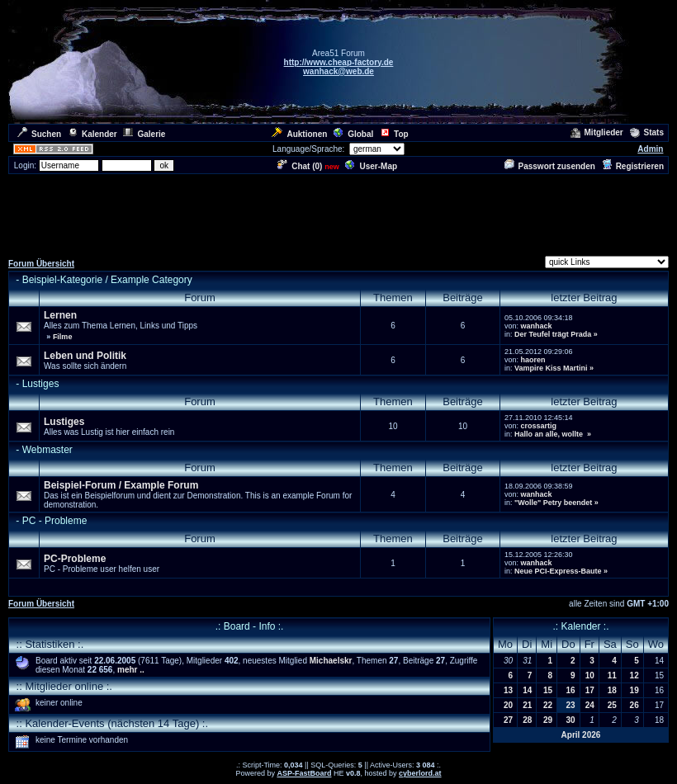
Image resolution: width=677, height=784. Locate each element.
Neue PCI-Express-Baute (558, 571)
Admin (650, 149)
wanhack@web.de (338, 71)
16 (571, 690)
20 (508, 705)
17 (590, 690)
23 (571, 705)
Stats (647, 132)
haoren (533, 360)
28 (527, 720)
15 (548, 690)
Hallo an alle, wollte (550, 434)
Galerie (144, 134)
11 (612, 675)
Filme (63, 337)
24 (590, 705)
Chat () (300, 166)
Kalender (92, 134)
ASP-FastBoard (304, 773)
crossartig (538, 426)
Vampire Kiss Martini (551, 368)
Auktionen (299, 134)
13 (508, 690)
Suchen (39, 134)
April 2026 (581, 735)
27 (508, 720)
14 (527, 690)
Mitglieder (597, 132)
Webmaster (47, 450)
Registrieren (633, 166)
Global (353, 134)
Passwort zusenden (550, 166)
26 (634, 705)
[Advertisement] (338, 213)
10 (590, 675)
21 (527, 705)
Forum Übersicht (41, 264)
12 (634, 675)
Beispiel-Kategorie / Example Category (107, 280)
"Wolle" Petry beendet (553, 503)
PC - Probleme (55, 521)
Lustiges (41, 384)
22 (548, 705)
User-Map (371, 166)
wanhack (536, 326)
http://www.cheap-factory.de (339, 62)
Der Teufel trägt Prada (553, 334)
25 (612, 705)
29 (548, 720)
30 (571, 720)
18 (612, 690)
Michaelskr (331, 661)
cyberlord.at (420, 773)
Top (394, 134)
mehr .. (131, 670)
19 (634, 690)
